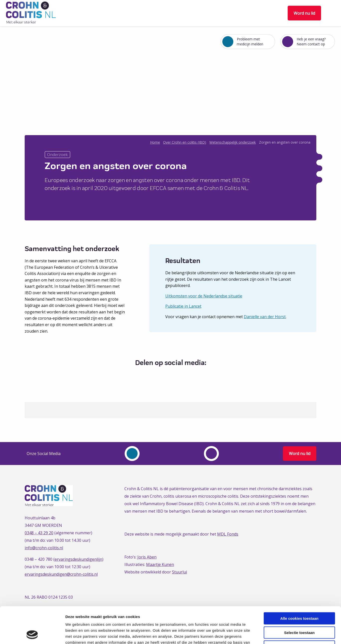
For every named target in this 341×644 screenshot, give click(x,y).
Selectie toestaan (299, 598)
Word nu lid (304, 13)
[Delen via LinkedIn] (174, 375)
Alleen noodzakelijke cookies (299, 612)
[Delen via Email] (183, 375)
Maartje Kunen (160, 564)
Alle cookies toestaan (299, 584)
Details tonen (269, 634)
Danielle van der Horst (265, 317)
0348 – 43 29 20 (39, 533)
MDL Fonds (228, 534)
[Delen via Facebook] (156, 375)
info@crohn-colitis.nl (44, 548)
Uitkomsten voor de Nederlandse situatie (204, 296)
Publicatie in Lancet (183, 306)
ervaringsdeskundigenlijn (78, 559)
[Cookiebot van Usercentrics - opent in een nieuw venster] (32, 634)
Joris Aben (147, 557)
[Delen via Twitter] (165, 375)
